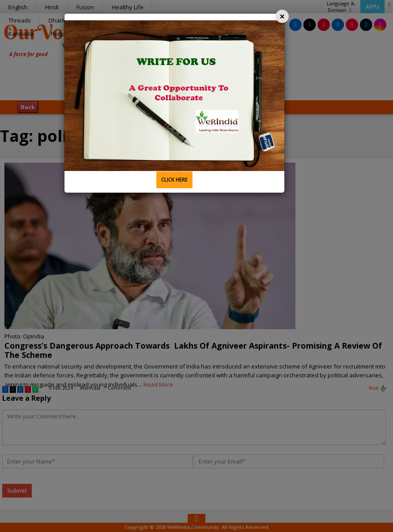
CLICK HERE (174, 180)
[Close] (282, 16)
